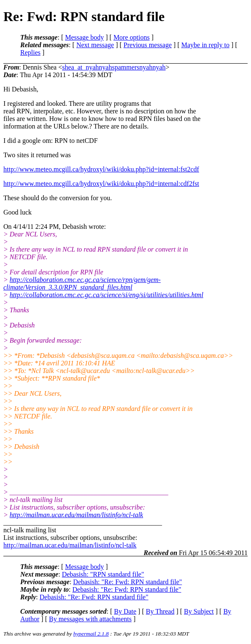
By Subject (199, 611)
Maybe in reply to (205, 45)
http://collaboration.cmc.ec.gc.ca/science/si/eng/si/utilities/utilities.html (107, 295)
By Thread (160, 611)
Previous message (148, 45)
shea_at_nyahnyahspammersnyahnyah (114, 67)
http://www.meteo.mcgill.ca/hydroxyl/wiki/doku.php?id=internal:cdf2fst (101, 184)
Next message (95, 45)
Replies (30, 52)
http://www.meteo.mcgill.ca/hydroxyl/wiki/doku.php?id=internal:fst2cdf (101, 169)
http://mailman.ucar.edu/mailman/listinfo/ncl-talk (76, 515)
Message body (84, 37)
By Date (125, 611)
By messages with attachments (90, 619)
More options (132, 37)
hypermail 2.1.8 (91, 634)
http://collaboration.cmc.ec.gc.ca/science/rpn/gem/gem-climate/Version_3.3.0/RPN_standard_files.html (82, 283)
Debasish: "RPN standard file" (103, 574)
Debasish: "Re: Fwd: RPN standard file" (127, 582)
